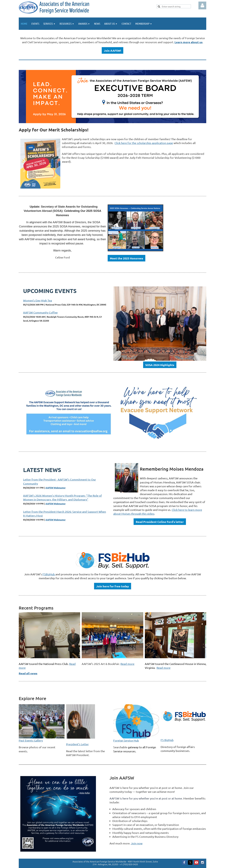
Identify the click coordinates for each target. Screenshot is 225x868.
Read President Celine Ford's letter (160, 522)
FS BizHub (167, 740)
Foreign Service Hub (126, 740)
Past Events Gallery (31, 740)
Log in (202, 5)
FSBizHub (49, 574)
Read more (127, 664)
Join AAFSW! (112, 50)
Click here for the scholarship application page (144, 143)
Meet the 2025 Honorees (126, 258)
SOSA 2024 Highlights (160, 365)
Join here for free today (113, 586)
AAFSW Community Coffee (40, 312)
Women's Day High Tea (37, 300)
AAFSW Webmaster (56, 488)
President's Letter (77, 744)
